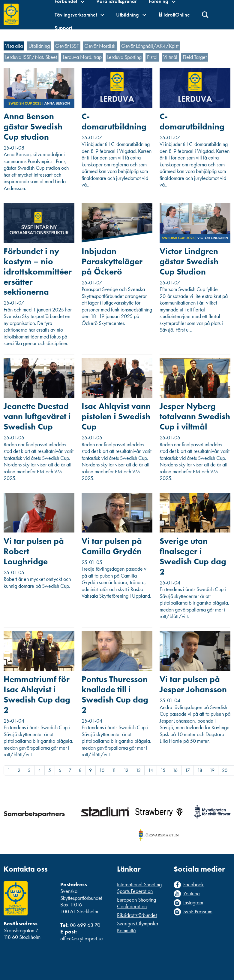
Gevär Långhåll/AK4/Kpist (150, 46)
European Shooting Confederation (136, 903)
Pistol (152, 57)
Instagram (193, 903)
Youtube (192, 894)
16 (175, 770)
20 (225, 770)
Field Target (195, 57)
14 (151, 770)
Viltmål (170, 57)
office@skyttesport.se (82, 938)
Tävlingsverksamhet (79, 15)
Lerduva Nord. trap (82, 57)
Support (63, 28)
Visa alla (14, 46)
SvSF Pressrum (198, 912)
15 (163, 770)
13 (138, 770)
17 (187, 770)
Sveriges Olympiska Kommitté (138, 927)
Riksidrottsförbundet (137, 915)
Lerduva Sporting (124, 57)
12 (126, 770)
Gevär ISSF (67, 46)
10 (102, 770)
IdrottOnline (177, 15)
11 (114, 770)
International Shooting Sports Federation (139, 888)
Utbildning (131, 15)
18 (200, 770)
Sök (205, 15)
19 (212, 770)
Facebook (193, 884)
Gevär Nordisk (100, 46)
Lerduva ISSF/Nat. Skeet (31, 57)
